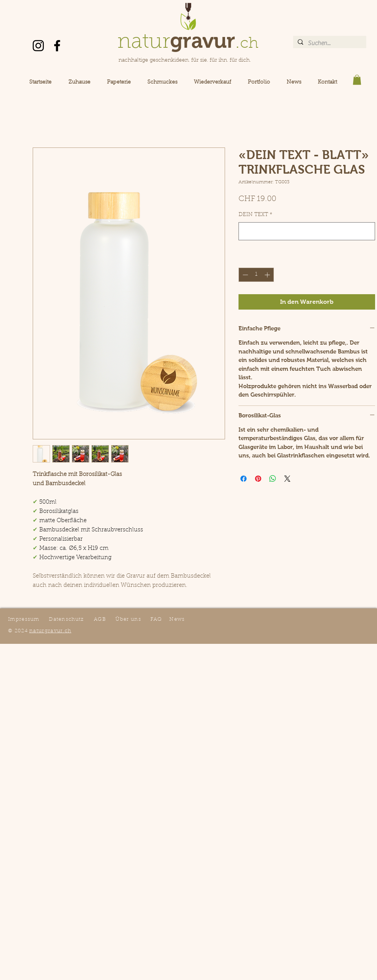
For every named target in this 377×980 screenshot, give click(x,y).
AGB (100, 619)
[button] (357, 80)
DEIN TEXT (255, 215)
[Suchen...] (329, 43)
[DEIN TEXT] (307, 231)
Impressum (24, 619)
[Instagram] (38, 46)
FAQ (156, 619)
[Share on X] (287, 479)
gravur (203, 40)
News (177, 619)
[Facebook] (57, 46)
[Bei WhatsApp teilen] (273, 479)
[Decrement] (244, 275)
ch (249, 44)
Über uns (128, 619)
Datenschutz (66, 619)
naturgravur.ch (50, 631)
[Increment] (268, 275)
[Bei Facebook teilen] (244, 479)
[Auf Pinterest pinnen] (258, 479)
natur (144, 43)
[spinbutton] (256, 275)
